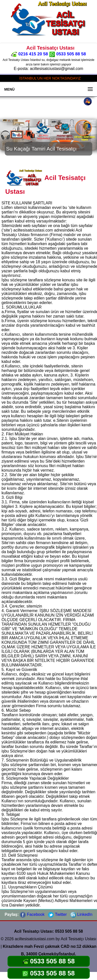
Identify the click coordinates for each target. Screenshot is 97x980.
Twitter (57, 914)
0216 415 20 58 (29, 54)
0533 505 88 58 (68, 54)
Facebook (32, 914)
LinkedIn (81, 914)
